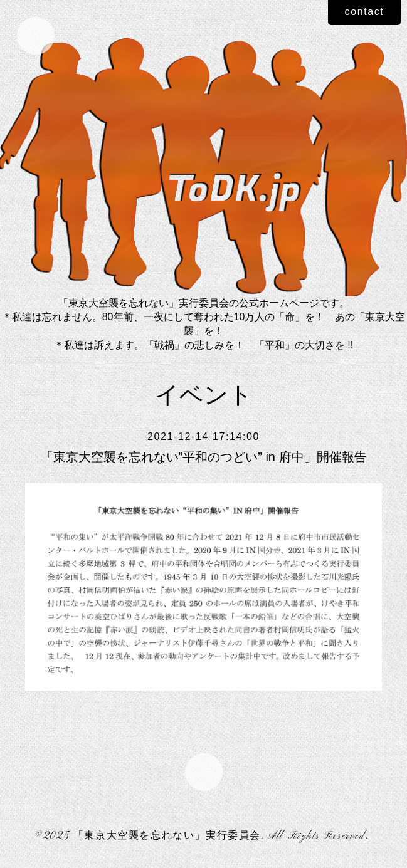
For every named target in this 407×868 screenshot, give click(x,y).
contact (365, 12)
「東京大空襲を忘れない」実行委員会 (167, 836)
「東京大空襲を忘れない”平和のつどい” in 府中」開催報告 (204, 457)
